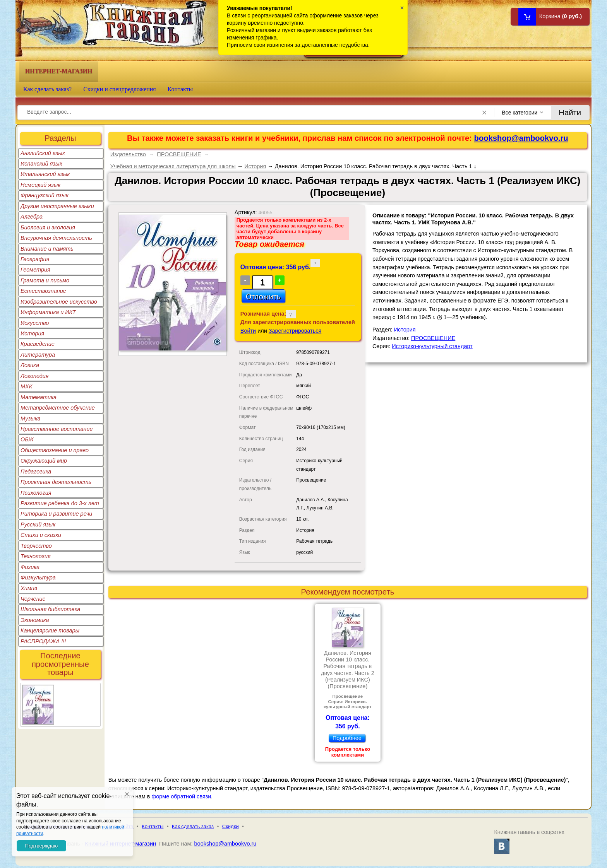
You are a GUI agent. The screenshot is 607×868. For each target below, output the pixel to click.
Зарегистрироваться (295, 331)
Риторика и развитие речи (56, 514)
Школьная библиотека (50, 609)
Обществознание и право (55, 450)
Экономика (35, 620)
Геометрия (35, 270)
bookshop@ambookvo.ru (521, 138)
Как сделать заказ (193, 826)
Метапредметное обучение (58, 408)
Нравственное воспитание (57, 429)
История (32, 333)
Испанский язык (41, 164)
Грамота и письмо (45, 280)
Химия (29, 588)
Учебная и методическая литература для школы (173, 166)
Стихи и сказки (41, 535)
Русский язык (38, 525)
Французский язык (44, 195)
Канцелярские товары (50, 630)
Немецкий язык (40, 185)
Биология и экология (48, 227)
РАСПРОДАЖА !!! (43, 641)
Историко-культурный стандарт (432, 346)
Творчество (36, 546)
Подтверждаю (41, 846)
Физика (30, 567)
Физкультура (38, 578)
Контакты (180, 89)
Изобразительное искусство (59, 302)
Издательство (128, 154)
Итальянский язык (45, 174)
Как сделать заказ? (47, 89)
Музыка (31, 419)
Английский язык (43, 153)
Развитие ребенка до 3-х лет (60, 503)
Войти (248, 331)
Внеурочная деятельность (56, 238)
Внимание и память (47, 249)
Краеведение (38, 344)
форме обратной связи (181, 796)
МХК (26, 386)
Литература (38, 355)
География (35, 259)
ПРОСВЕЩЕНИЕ (179, 154)
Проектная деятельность (56, 482)
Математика (39, 397)
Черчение (33, 599)
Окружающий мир (44, 461)
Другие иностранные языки (57, 206)
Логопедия (35, 376)
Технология (36, 556)
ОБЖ (27, 439)
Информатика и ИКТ (48, 312)
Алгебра (32, 217)
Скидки (231, 826)
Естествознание (43, 291)
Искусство (35, 323)
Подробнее (347, 738)
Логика (30, 365)
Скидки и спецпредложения (120, 89)
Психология (36, 493)
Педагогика (36, 472)
